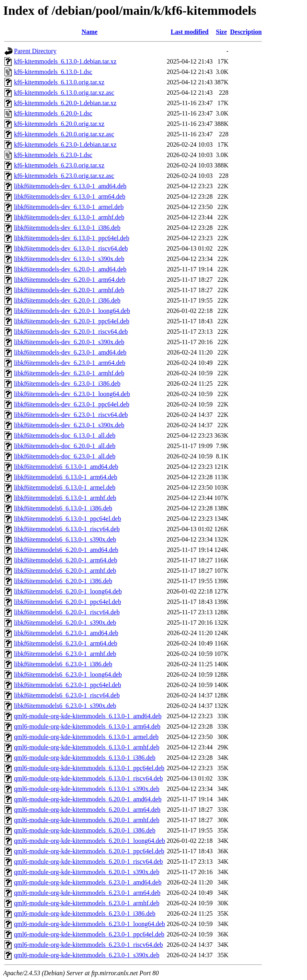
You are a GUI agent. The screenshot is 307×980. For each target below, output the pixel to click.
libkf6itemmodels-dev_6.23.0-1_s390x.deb (69, 425)
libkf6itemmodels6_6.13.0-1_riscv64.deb (67, 529)
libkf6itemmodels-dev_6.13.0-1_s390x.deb (69, 259)
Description (246, 32)
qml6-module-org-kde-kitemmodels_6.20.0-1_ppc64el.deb (89, 851)
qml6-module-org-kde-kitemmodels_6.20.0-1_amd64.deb (88, 799)
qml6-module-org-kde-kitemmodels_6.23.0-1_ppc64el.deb (89, 934)
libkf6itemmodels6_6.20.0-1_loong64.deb (68, 591)
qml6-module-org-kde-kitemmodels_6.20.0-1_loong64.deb (90, 841)
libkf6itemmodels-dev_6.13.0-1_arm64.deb (70, 196)
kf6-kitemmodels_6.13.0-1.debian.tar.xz (65, 61)
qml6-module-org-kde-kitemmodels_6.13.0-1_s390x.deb (87, 789)
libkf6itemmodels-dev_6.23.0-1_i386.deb (67, 383)
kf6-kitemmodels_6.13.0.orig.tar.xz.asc (64, 93)
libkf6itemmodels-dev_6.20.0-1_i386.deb (67, 300)
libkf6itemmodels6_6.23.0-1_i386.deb (63, 664)
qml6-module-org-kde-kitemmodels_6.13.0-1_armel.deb (86, 737)
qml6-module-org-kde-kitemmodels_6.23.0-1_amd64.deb (88, 882)
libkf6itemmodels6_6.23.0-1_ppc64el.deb (68, 685)
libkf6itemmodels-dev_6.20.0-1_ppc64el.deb (72, 321)
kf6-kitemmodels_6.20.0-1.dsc (53, 113)
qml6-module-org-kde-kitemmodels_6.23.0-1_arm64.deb (87, 893)
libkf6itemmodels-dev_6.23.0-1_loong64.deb (72, 394)
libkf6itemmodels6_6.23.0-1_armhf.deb (65, 654)
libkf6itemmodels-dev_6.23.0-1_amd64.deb (70, 352)
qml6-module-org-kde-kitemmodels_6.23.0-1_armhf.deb (87, 903)
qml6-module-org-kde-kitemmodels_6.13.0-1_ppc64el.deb (89, 768)
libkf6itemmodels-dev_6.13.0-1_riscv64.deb (71, 248)
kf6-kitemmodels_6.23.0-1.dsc (53, 155)
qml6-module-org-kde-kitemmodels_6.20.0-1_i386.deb (85, 830)
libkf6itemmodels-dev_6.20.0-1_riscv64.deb (71, 332)
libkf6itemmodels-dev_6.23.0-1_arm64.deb (70, 363)
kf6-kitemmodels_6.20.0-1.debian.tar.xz (65, 103)
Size (221, 32)
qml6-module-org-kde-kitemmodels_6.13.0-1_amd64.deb (88, 716)
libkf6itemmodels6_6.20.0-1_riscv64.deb (67, 612)
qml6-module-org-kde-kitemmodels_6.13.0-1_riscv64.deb (89, 778)
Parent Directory (35, 51)
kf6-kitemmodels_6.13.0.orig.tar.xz (59, 82)
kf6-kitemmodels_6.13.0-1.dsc (53, 72)
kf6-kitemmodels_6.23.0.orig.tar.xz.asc (64, 176)
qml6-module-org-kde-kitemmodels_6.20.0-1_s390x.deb (87, 872)
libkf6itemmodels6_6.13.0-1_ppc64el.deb (68, 519)
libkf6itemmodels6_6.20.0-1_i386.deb (63, 581)
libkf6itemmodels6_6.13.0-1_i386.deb (63, 508)
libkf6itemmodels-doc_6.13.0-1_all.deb (65, 435)
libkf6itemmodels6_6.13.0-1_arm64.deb (66, 477)
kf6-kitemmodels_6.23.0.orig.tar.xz (59, 165)
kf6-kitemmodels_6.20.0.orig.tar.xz (59, 124)
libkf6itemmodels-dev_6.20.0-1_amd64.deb (70, 269)
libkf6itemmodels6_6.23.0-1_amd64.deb (66, 633)
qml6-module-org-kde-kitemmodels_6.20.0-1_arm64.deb (87, 810)
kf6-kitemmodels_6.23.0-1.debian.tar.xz (65, 144)
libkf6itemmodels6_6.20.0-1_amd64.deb (66, 550)
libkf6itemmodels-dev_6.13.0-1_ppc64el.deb (72, 238)
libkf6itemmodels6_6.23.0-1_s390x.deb (65, 706)
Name (90, 32)
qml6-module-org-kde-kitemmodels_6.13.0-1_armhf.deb (87, 747)
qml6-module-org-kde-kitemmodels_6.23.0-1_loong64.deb (90, 924)
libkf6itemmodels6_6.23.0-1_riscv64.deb (67, 695)
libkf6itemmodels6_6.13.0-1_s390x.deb (65, 539)
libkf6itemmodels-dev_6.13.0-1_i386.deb (67, 228)
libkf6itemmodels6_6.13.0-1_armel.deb (65, 487)
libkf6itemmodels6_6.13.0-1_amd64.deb (66, 467)
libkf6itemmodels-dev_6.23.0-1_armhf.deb (69, 373)
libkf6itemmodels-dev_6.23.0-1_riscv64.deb (71, 415)
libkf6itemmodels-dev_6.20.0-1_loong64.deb (72, 311)
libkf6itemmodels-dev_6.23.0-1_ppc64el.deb (72, 404)
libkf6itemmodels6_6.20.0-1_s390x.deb (65, 622)
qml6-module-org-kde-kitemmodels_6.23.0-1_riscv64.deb (89, 945)
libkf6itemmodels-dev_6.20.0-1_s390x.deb (69, 342)
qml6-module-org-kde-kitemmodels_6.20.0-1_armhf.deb (87, 820)
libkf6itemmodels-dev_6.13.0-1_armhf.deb (69, 217)
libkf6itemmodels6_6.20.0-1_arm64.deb (66, 560)
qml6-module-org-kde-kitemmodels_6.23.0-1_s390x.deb (87, 955)
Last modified (190, 32)
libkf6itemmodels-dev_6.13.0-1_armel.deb (69, 207)
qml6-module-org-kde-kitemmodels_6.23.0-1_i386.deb (85, 913)
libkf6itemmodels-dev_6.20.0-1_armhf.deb (69, 290)
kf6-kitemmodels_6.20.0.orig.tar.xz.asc (64, 134)
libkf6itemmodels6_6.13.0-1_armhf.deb (65, 498)
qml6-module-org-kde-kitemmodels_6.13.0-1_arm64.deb (87, 726)
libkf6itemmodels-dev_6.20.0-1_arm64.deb (70, 280)
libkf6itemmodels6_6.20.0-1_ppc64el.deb (68, 602)
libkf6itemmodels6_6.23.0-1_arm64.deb (66, 643)
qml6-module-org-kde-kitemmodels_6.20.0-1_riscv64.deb (89, 861)
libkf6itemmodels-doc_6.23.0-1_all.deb (65, 456)
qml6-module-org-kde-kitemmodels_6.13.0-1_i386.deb (85, 758)
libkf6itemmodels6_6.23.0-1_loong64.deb (68, 674)
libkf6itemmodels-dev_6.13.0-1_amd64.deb (70, 186)
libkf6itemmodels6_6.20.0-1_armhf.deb (65, 571)
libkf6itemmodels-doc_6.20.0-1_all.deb (65, 446)
